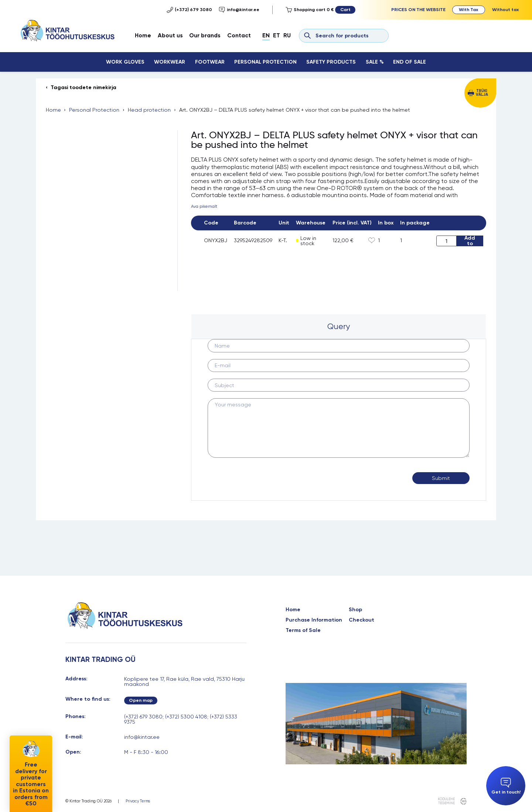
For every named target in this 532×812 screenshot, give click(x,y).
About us (170, 35)
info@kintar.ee (239, 10)
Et (277, 35)
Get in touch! (506, 786)
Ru (287, 35)
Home (143, 35)
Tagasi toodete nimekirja (83, 88)
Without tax (505, 9)
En (266, 35)
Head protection (149, 110)
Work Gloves (125, 62)
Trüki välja (482, 93)
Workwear (170, 62)
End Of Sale (410, 62)
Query (339, 326)
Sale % (375, 62)
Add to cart (470, 241)
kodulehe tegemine (446, 801)
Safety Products (331, 62)
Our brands (205, 35)
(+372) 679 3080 (189, 10)
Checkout (362, 620)
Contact (239, 35)
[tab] (339, 327)
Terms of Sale (303, 630)
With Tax (468, 9)
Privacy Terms (138, 801)
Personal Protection (265, 62)
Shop (355, 610)
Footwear (210, 62)
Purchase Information (314, 620)
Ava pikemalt (204, 206)
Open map (141, 700)
